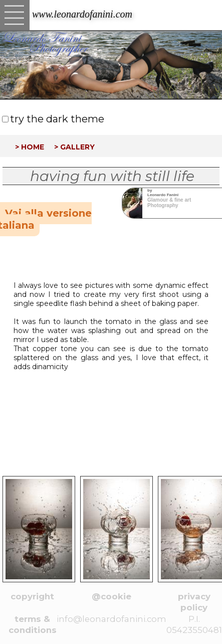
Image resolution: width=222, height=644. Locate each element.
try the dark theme (57, 119)
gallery (77, 146)
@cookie (112, 596)
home (33, 146)
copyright (32, 596)
